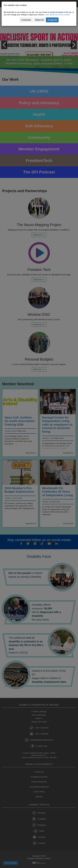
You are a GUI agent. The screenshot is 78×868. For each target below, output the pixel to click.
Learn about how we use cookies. (58, 15)
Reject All (39, 20)
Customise (26, 20)
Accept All (52, 20)
